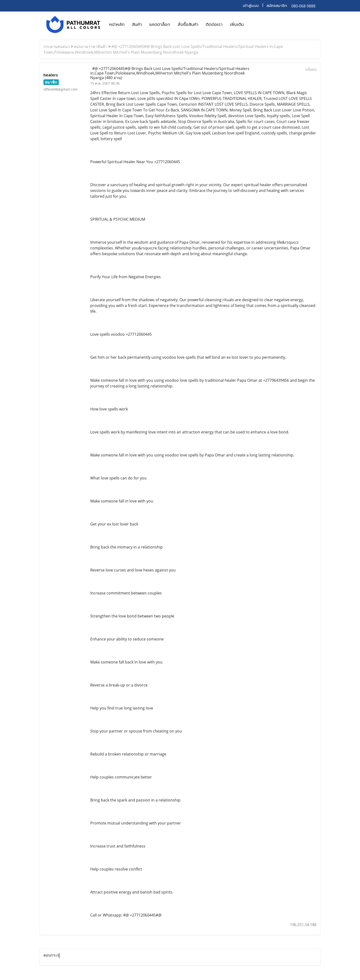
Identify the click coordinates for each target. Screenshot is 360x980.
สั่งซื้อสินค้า (188, 24)
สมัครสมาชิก (277, 6)
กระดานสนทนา (57, 46)
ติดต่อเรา (214, 24)
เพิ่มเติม (237, 24)
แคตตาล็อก (160, 24)
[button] (252, 24)
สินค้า (137, 24)
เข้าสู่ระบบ (251, 6)
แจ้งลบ (311, 69)
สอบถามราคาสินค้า (91, 46)
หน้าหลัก (117, 24)
